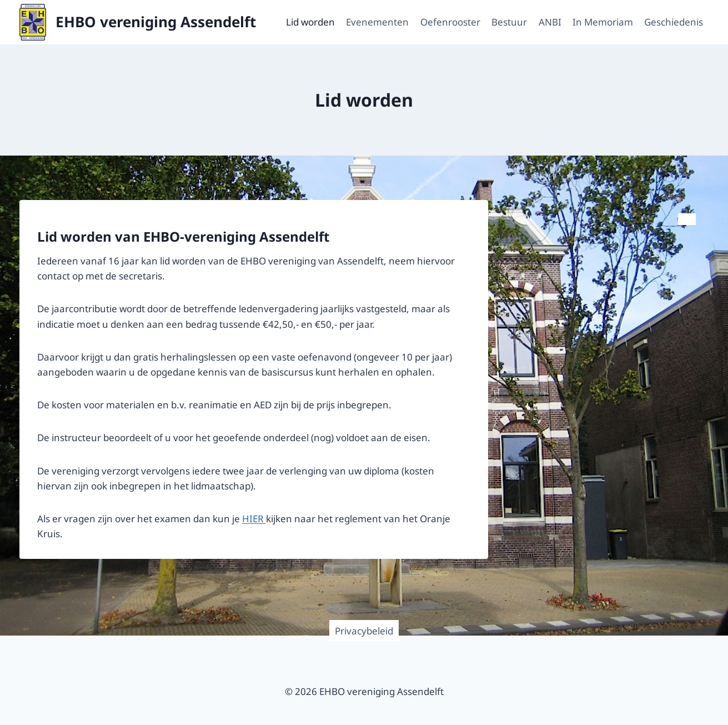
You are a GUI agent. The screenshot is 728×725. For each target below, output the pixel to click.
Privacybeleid (364, 631)
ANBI (550, 22)
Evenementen (377, 22)
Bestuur (509, 22)
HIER (254, 519)
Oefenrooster (450, 22)
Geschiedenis (674, 22)
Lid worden (310, 22)
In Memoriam (603, 22)
